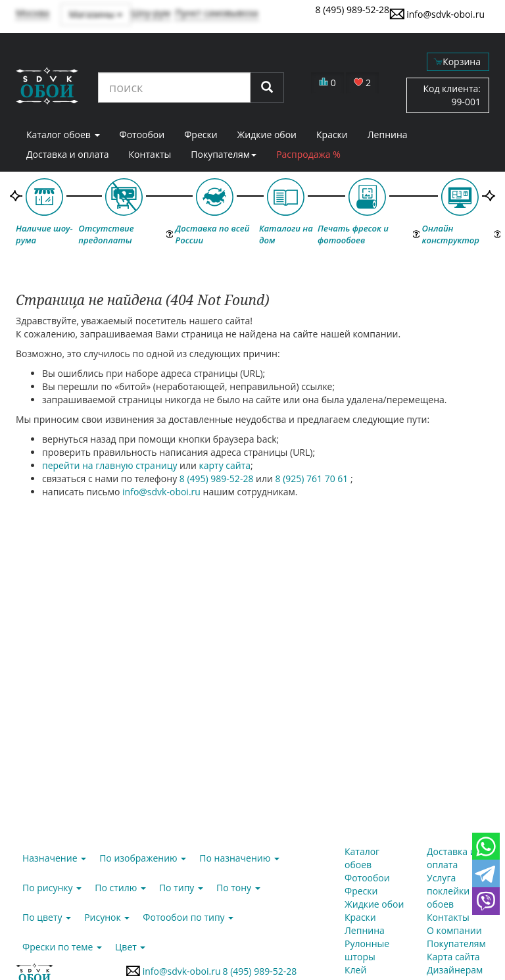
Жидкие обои (267, 135)
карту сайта (225, 465)
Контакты (150, 154)
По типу (181, 888)
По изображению (143, 858)
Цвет (130, 947)
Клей (355, 970)
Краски (332, 135)
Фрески (201, 135)
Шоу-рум (151, 13)
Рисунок (107, 917)
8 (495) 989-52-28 (353, 10)
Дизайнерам (455, 970)
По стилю (120, 888)
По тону (238, 888)
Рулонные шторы (367, 950)
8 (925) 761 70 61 (313, 478)
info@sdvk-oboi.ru (437, 14)
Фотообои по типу (188, 917)
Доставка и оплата (68, 154)
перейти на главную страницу (109, 465)
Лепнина (388, 135)
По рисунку (52, 888)
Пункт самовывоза (217, 13)
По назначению (239, 858)
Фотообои (142, 135)
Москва (33, 13)
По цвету (47, 917)
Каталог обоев (63, 135)
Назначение (54, 858)
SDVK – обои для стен (47, 86)
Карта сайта (453, 957)
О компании (454, 930)
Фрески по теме (62, 947)
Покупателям (224, 154)
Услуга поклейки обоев (448, 891)
